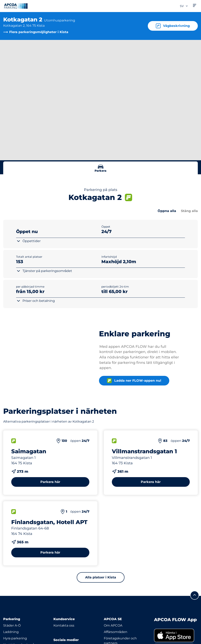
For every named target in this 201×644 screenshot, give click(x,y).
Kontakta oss (64, 625)
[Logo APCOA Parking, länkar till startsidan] (16, 6)
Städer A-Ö (12, 625)
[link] (176, 635)
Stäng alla (189, 211)
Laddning (11, 632)
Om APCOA (113, 625)
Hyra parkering (15, 638)
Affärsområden (116, 632)
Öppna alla (167, 211)
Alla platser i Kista (101, 577)
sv (184, 6)
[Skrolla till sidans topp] (195, 595)
